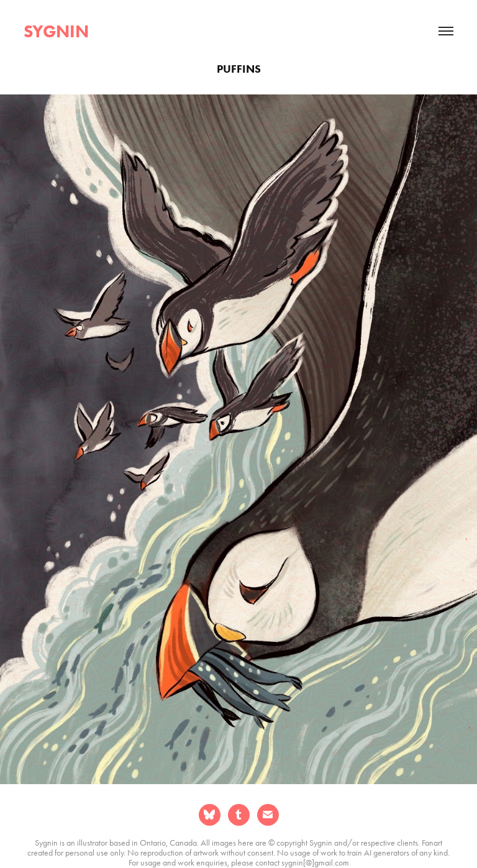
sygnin (56, 31)
